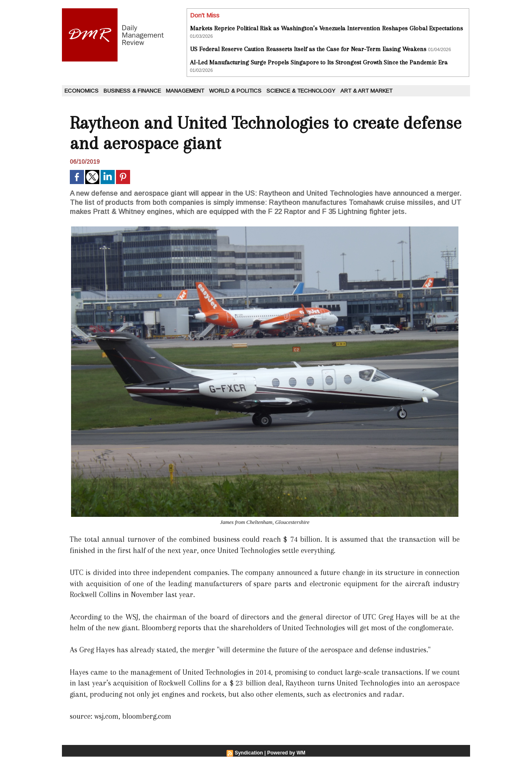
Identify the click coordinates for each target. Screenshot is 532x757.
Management (185, 91)
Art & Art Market (366, 91)
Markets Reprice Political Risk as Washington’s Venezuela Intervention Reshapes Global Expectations (326, 28)
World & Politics (235, 91)
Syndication (249, 753)
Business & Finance (132, 91)
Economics (81, 91)
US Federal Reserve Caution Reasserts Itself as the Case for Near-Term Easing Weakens (308, 49)
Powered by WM (286, 753)
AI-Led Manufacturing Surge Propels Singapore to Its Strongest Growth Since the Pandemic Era (319, 62)
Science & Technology (301, 91)
